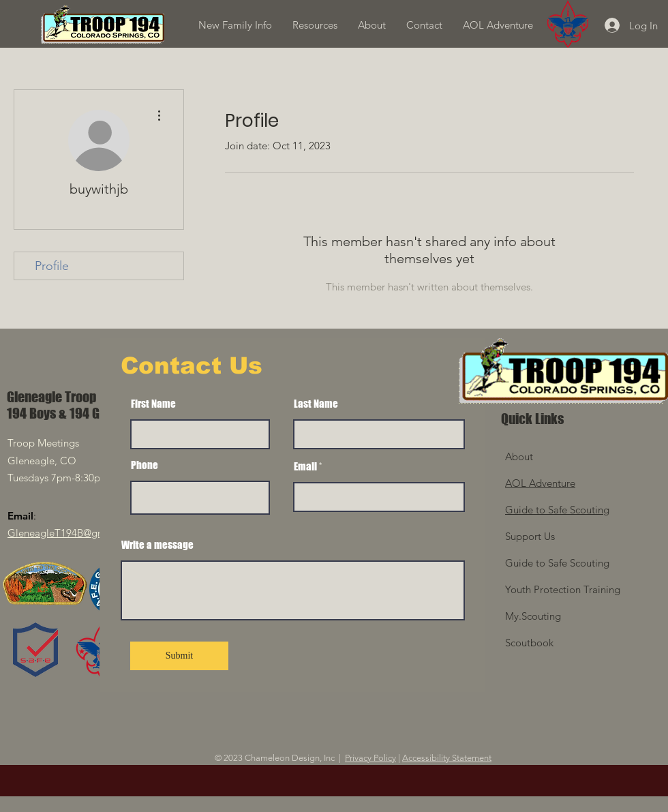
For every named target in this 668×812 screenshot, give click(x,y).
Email (305, 467)
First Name (153, 404)
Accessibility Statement (447, 758)
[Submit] (179, 656)
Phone (145, 465)
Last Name (316, 404)
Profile (52, 266)
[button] (315, 25)
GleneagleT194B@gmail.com (74, 533)
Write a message (157, 545)
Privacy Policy (370, 758)
